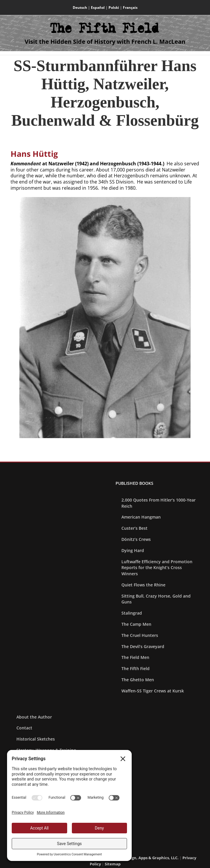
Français (130, 7)
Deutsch (80, 7)
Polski (114, 7)
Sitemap (113, 864)
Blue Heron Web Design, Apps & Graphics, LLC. (135, 858)
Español (98, 7)
